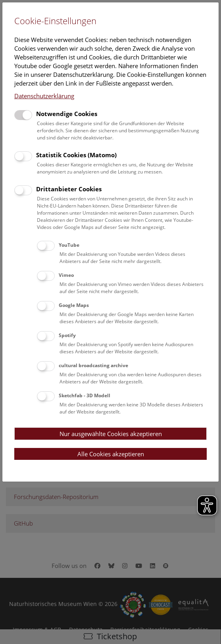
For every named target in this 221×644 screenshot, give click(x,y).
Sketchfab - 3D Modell (85, 395)
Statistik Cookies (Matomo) (76, 155)
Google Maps (74, 305)
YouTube (69, 245)
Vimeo (66, 275)
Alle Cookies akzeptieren (111, 454)
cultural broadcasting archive (93, 365)
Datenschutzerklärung (44, 96)
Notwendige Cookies (67, 114)
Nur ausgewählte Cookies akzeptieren (111, 434)
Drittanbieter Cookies (69, 189)
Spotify (67, 335)
